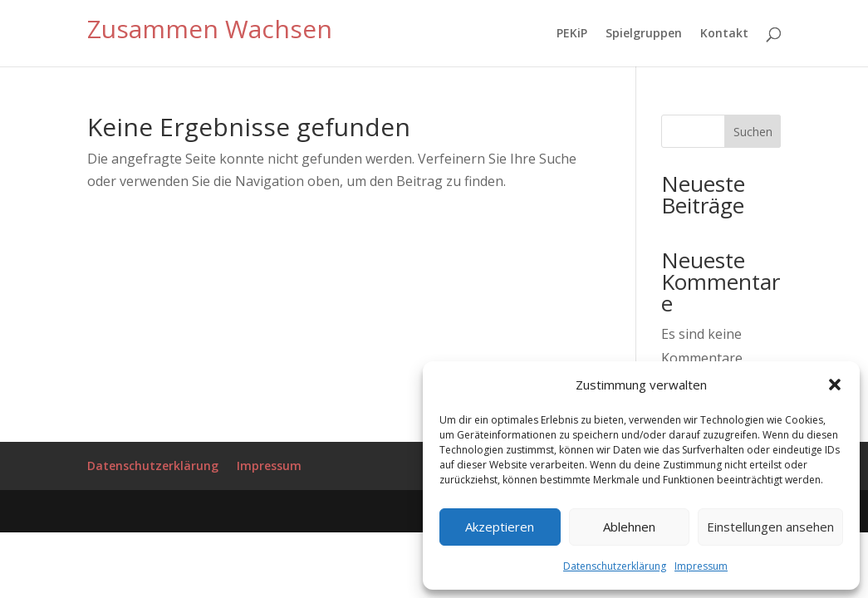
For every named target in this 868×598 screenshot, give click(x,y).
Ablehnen (629, 527)
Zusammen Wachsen (210, 29)
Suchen (753, 132)
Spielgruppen (644, 33)
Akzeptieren (500, 527)
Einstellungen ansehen (770, 527)
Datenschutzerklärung (615, 566)
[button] (835, 385)
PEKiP (572, 33)
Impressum (701, 566)
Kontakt (724, 33)
